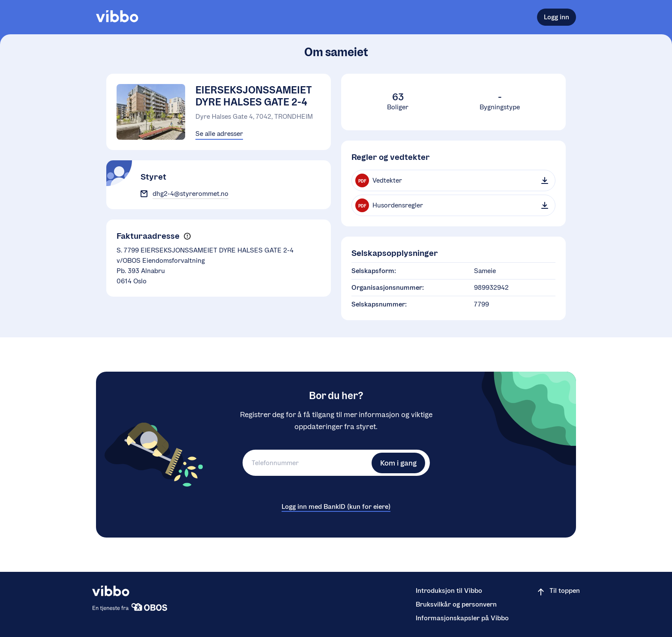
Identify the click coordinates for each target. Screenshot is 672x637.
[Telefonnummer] (306, 463)
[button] (187, 236)
